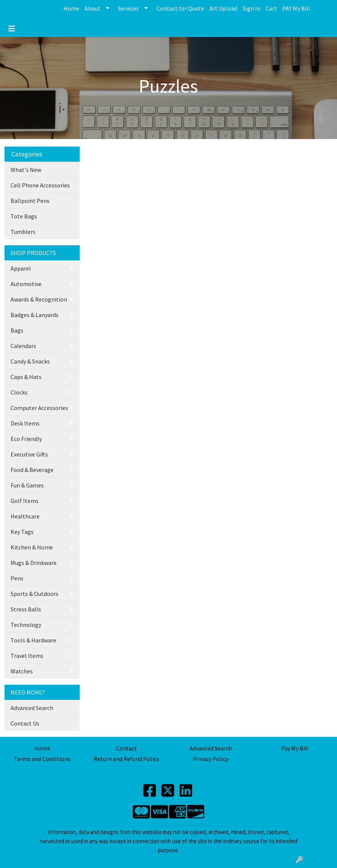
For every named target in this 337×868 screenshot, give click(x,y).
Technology (26, 625)
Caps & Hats (26, 377)
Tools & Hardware (33, 640)
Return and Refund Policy (126, 759)
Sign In (252, 8)
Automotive (26, 284)
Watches (22, 671)
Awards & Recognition (39, 299)
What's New (26, 170)
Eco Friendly (26, 439)
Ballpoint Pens (30, 201)
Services (128, 8)
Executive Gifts (29, 454)
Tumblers (23, 232)
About (92, 8)
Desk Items (25, 423)
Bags (17, 330)
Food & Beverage (32, 470)
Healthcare (25, 516)
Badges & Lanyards (35, 315)
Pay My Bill (295, 748)
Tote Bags (24, 216)
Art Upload (223, 8)
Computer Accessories (39, 408)
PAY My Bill (296, 8)
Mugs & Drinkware (34, 563)
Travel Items (27, 656)
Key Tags (22, 532)
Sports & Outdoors (35, 594)
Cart (271, 8)
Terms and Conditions (42, 759)
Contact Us (25, 723)
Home (71, 8)
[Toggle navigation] (12, 29)
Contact (126, 748)
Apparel (21, 268)
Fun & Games (27, 485)
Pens (17, 578)
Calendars (23, 346)
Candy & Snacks (30, 361)
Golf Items (25, 501)
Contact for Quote (180, 8)
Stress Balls (26, 609)
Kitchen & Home (32, 547)
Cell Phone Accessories (40, 185)
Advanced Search (32, 708)
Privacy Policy (211, 759)
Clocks (19, 392)
